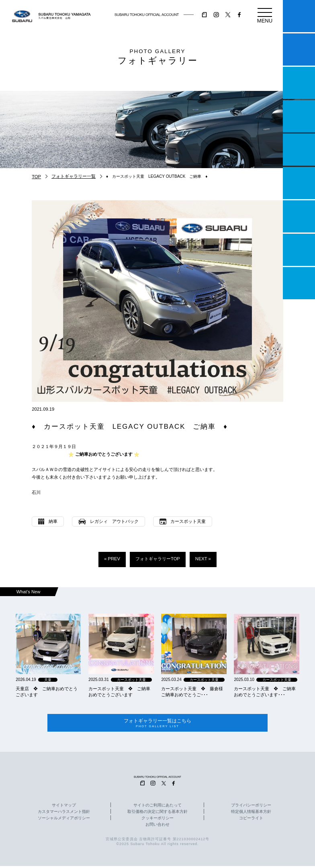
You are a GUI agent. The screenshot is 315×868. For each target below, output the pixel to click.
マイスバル (299, 16)
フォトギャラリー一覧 (74, 176)
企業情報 (299, 250)
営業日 (299, 116)
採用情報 (299, 283)
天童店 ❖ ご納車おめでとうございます (47, 692)
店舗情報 (299, 150)
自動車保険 (299, 216)
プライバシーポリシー (251, 807)
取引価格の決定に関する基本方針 (157, 813)
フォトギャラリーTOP (158, 559)
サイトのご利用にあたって (157, 807)
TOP (36, 177)
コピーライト (251, 820)
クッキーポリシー (157, 820)
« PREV (112, 559)
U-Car (299, 183)
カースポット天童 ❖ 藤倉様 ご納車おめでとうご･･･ (194, 692)
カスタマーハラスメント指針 (64, 813)
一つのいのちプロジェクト (299, 83)
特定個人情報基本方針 (251, 813)
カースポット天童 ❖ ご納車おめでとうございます (119, 692)
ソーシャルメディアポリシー (64, 820)
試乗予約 (299, 49)
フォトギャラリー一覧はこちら (158, 724)
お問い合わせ (157, 826)
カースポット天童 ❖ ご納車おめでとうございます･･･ (265, 692)
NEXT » (203, 559)
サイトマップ (64, 807)
